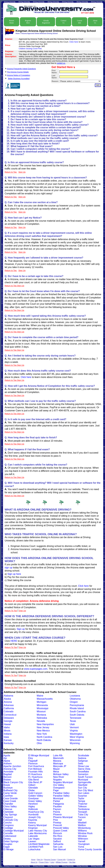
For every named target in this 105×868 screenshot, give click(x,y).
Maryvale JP (60, 766)
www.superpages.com (36, 669)
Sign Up (22, 611)
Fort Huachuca (36, 766)
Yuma (81, 847)
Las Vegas (34, 839)
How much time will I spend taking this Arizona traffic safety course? (50, 125)
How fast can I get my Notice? (28, 109)
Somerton (83, 774)
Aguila (7, 755)
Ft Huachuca (35, 774)
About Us (95, 22)
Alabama (8, 696)
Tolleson (82, 806)
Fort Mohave (35, 769)
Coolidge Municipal (14, 831)
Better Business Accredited (19, 79)
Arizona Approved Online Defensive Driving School (40, 33)
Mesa (56, 772)
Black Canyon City (13, 782)
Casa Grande (11, 798)
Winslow (82, 836)
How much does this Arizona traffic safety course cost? (42, 133)
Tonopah (83, 812)
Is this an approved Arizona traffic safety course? (39, 101)
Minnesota (42, 705)
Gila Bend (33, 780)
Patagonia (59, 804)
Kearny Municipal (37, 825)
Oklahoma (75, 699)
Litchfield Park (36, 847)
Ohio (39, 743)
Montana (41, 715)
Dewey (7, 839)
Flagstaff (33, 761)
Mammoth (58, 758)
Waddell (82, 823)
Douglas (8, 844)
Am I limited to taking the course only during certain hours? (45, 130)
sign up (9, 568)
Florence (33, 764)
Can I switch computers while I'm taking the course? (40, 149)
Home (18, 33)
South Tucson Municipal (85, 778)
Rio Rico (58, 836)
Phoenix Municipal (63, 817)
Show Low (83, 766)
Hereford (33, 804)
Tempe (82, 801)
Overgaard (59, 788)
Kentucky (9, 743)
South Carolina (78, 711)
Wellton (82, 825)
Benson (7, 777)
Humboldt (33, 815)
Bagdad (8, 774)
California (9, 708)
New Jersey (43, 727)
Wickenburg (84, 828)
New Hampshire (45, 724)
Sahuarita (58, 844)
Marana (57, 761)
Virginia (74, 731)
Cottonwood (10, 836)
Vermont (74, 727)
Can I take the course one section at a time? (35, 106)
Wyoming (75, 743)
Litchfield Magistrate (39, 844)
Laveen (32, 841)
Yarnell (82, 841)
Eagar (7, 847)
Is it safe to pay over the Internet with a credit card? (40, 141)
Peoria (57, 812)
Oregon (74, 702)
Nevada (41, 721)
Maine (40, 696)
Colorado (9, 711)
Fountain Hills (35, 772)
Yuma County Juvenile (90, 849)
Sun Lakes (84, 793)
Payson (57, 809)
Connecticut (10, 715)
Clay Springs (10, 815)
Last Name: (54, 77)
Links (52, 862)
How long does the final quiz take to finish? (35, 144)
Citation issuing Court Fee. (31, 49)
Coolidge (8, 828)
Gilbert (32, 785)
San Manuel (60, 849)
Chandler (8, 804)
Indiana (8, 734)
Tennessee (76, 718)
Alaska (7, 699)
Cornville (8, 833)
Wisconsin (75, 740)
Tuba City (83, 815)
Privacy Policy (44, 862)
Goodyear (33, 798)
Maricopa (58, 764)
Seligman (83, 761)
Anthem (8, 764)
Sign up (21, 629)
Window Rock (85, 833)
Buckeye (8, 788)
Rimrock (58, 833)
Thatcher (83, 804)
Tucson (82, 817)
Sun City (82, 788)
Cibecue (8, 809)
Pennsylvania (77, 705)
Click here (74, 42)
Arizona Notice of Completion (18, 75)
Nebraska (42, 718)
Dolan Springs (11, 841)
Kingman (33, 828)
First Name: (54, 72)
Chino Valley (10, 806)
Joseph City (35, 817)
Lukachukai (34, 849)
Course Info (80, 22)
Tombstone (84, 809)
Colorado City (11, 820)
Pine (56, 820)
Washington (76, 734)
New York (42, 734)
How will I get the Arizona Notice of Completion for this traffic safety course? (54, 135)
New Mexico (43, 731)
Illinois (7, 731)
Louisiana (75, 696)
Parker (57, 801)
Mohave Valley (61, 774)
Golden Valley (36, 796)
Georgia (8, 721)
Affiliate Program (62, 862)
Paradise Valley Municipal (61, 797)
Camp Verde (10, 793)
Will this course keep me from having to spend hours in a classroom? (50, 103)
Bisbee (7, 780)
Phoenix (58, 815)
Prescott (58, 825)
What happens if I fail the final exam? (32, 146)
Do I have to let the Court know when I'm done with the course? (47, 122)
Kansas (8, 740)
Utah (72, 724)
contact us (61, 63)
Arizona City (10, 769)
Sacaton (58, 839)
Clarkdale (9, 812)
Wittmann (83, 839)
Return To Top (11, 611)
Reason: (55, 81)
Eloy (31, 758)
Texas (73, 721)
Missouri (41, 711)
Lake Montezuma (37, 833)
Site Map (72, 862)
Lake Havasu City (38, 831)
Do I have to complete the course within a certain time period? (46, 127)
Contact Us (64, 22)
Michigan (42, 702)
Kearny (32, 823)
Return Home (12, 22)
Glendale (33, 788)
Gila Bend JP (35, 782)
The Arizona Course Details (18, 72)
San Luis (58, 847)
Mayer (56, 769)
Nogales (58, 780)
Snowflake (83, 772)
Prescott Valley (61, 828)
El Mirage (9, 849)
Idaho (7, 727)
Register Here (28, 22)
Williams (82, 831)
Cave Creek (10, 801)
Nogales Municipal (63, 782)
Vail (80, 820)
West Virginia (77, 737)
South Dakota (77, 715)
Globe (31, 790)
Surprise (82, 796)
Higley (32, 806)
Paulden (58, 806)
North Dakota (44, 740)
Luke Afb (58, 755)
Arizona (8, 702)
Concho (8, 823)
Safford (57, 841)
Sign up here (14, 574)
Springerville (85, 782)
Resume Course (50, 859)
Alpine (7, 761)
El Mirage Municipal (39, 755)
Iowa (6, 737)
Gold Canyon (35, 793)
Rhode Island (77, 708)
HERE (14, 641)
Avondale (8, 772)
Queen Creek (60, 831)
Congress (9, 825)
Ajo (5, 758)
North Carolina (44, 737)
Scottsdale (84, 755)
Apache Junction (12, 766)
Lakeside (33, 836)
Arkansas (9, 705)
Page (56, 790)
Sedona (82, 758)
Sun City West (86, 790)
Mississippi (42, 708)
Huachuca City (36, 812)
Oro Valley (59, 785)
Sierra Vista (84, 769)
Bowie (7, 785)
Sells (81, 764)
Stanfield (83, 785)
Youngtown (84, 844)
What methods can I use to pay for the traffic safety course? (45, 138)
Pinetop (57, 823)
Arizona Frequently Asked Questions (21, 69)
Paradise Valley (61, 793)
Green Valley (35, 801)
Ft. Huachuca (35, 777)
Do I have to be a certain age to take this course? (38, 119)
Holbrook (33, 809)
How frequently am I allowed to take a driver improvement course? (48, 117)
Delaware (9, 718)
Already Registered (46, 22)
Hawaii (7, 724)
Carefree (8, 796)
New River (59, 777)
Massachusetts (45, 699)
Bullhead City (10, 790)
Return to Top (11, 172)
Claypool (8, 817)
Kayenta (33, 820)
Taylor (81, 798)
